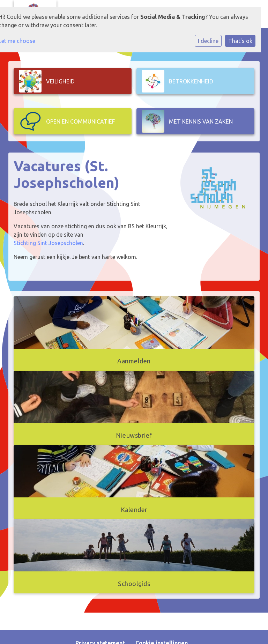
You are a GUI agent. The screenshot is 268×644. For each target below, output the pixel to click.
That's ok (240, 41)
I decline (208, 41)
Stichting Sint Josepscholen (48, 243)
